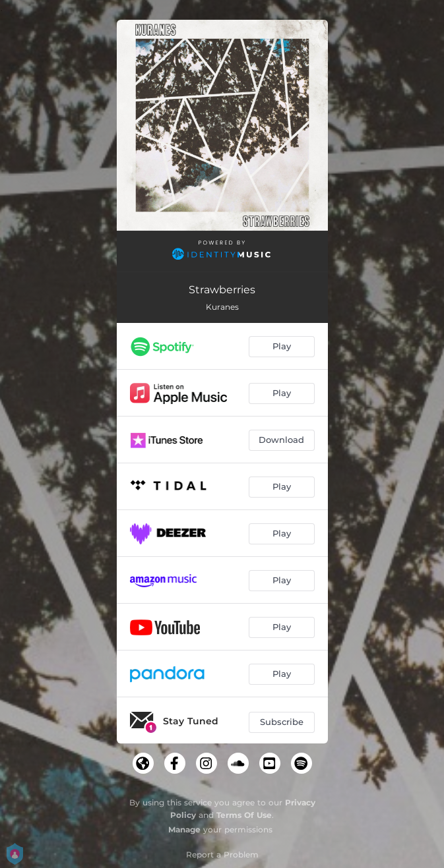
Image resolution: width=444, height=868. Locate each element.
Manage (184, 829)
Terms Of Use (244, 815)
